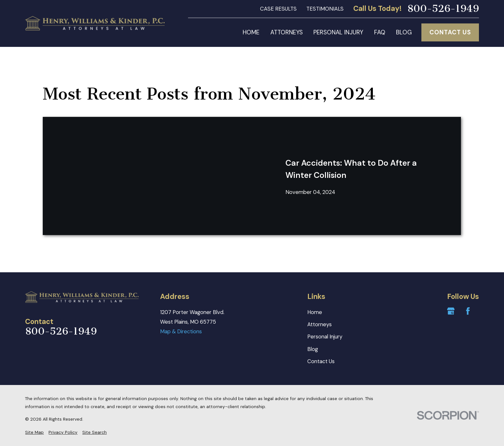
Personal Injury (325, 337)
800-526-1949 (443, 9)
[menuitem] (34, 432)
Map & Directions (181, 331)
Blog (313, 349)
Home (315, 312)
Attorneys (319, 324)
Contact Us (450, 32)
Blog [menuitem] (404, 32)
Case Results (278, 9)
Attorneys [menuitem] (287, 32)
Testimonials (325, 9)
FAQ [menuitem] (380, 32)
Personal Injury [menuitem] (338, 32)
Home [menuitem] (251, 32)
